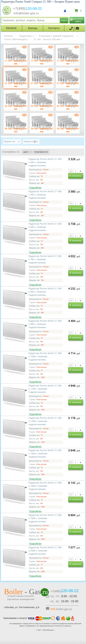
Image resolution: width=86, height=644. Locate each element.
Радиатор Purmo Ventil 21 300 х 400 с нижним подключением (45, 162)
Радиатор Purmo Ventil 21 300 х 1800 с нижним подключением (45, 518)
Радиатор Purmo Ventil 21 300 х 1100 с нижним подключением (45, 389)
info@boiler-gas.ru (26, 13)
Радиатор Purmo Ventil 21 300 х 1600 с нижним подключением (45, 486)
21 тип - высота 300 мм (47, 39)
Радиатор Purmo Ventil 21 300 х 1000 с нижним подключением (45, 356)
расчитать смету (78, 20)
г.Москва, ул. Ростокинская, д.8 (22, 607)
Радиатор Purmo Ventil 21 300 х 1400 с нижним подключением (45, 454)
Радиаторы (25, 36)
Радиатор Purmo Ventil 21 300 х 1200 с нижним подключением (45, 421)
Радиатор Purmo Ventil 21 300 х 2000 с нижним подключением (45, 551)
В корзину (76, 176)
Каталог (9, 36)
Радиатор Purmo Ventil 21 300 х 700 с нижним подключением (45, 259)
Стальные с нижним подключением (59, 36)
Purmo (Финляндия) (15, 39)
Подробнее (35, 188)
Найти (64, 20)
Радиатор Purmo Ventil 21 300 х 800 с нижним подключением (45, 292)
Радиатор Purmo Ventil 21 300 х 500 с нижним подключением (45, 195)
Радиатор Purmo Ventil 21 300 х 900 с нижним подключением (45, 324)
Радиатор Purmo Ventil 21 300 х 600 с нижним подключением (45, 227)
